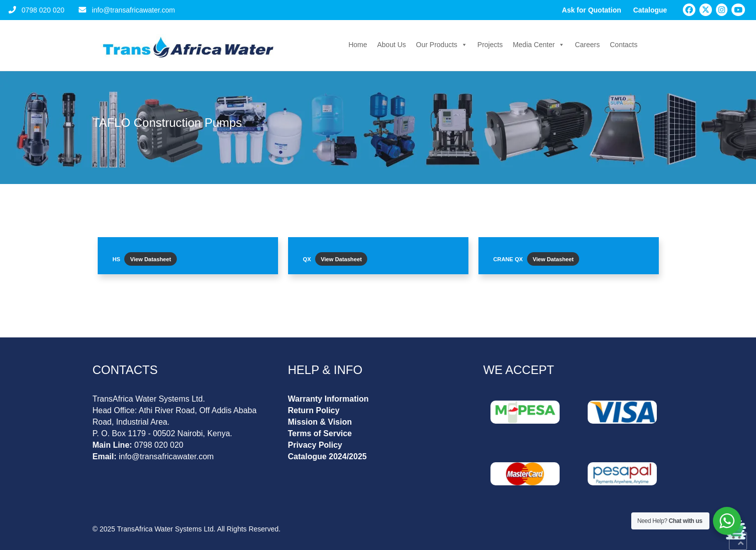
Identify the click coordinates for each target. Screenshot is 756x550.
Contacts (623, 45)
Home (357, 45)
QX (307, 259)
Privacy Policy (315, 445)
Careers (587, 45)
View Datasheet (151, 259)
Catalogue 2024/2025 (327, 456)
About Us (392, 45)
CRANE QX (508, 259)
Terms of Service (320, 433)
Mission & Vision (320, 422)
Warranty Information (328, 399)
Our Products (441, 45)
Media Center (539, 45)
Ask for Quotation (592, 10)
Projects (490, 45)
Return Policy (314, 410)
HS (117, 259)
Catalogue (650, 10)
